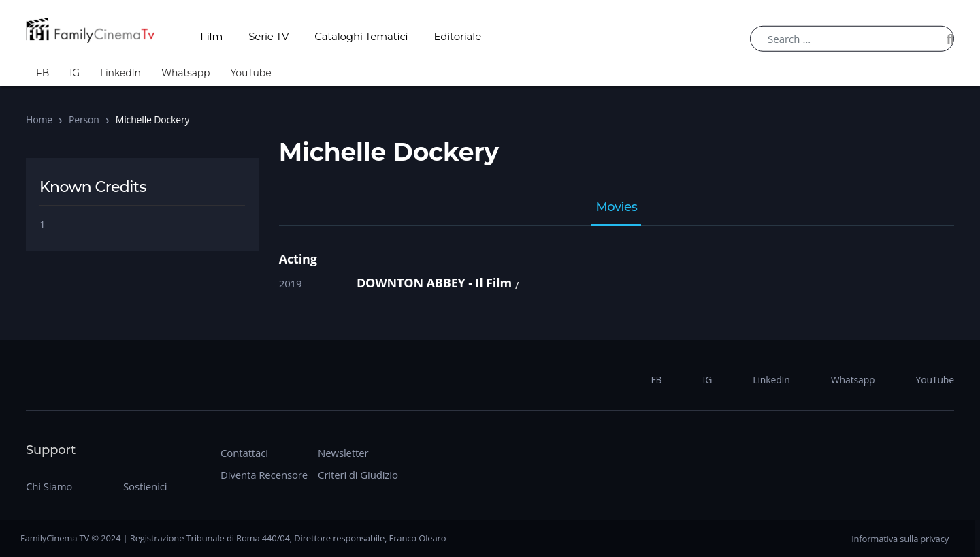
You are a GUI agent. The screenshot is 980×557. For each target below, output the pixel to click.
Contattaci (244, 453)
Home (39, 120)
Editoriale (458, 36)
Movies (616, 208)
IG (75, 73)
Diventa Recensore (264, 475)
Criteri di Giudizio (358, 475)
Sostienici (145, 486)
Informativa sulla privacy (900, 539)
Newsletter (343, 453)
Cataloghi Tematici (361, 36)
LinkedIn (120, 73)
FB (43, 73)
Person (84, 120)
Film (211, 36)
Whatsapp (186, 73)
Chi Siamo (49, 486)
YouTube (250, 73)
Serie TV (268, 36)
